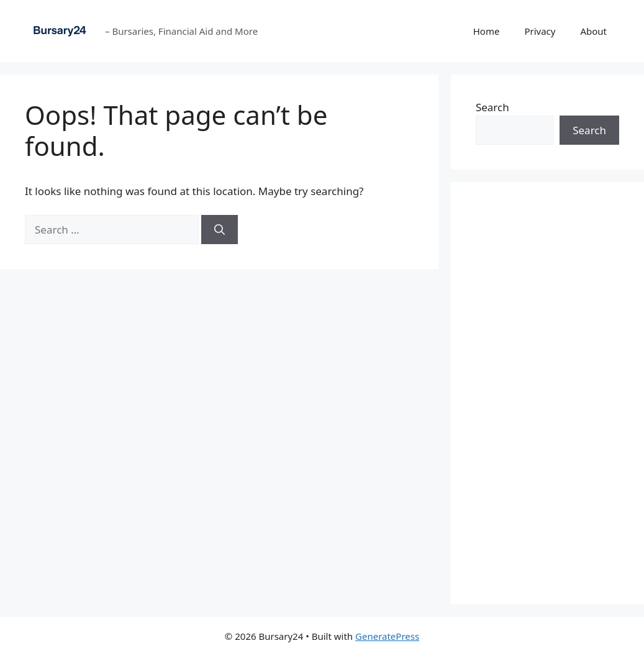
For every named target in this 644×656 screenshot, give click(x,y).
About (593, 31)
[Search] (220, 230)
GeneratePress (387, 636)
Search (492, 107)
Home (487, 31)
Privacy (540, 31)
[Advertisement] (547, 393)
